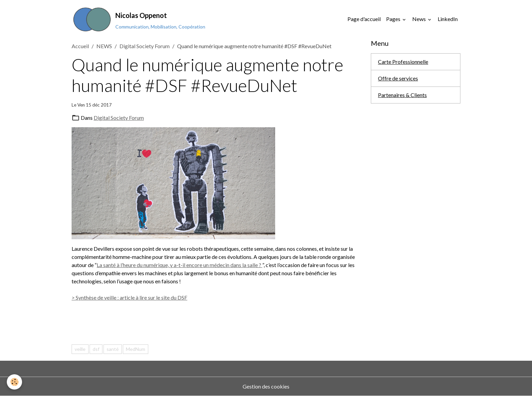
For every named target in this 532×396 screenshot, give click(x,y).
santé (113, 349)
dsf (96, 349)
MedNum (136, 349)
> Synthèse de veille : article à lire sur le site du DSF (129, 297)
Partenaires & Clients (402, 95)
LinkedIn (448, 19)
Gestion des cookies (266, 386)
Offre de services (398, 78)
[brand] (138, 19)
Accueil (80, 46)
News (420, 19)
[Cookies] (14, 382)
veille (80, 349)
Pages (394, 19)
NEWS (104, 46)
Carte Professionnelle (403, 62)
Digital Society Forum (145, 46)
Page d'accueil (364, 19)
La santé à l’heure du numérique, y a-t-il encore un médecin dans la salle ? (179, 265)
